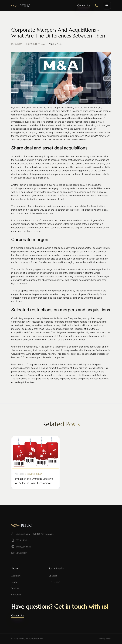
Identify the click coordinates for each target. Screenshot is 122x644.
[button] (107, 6)
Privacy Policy (105, 639)
